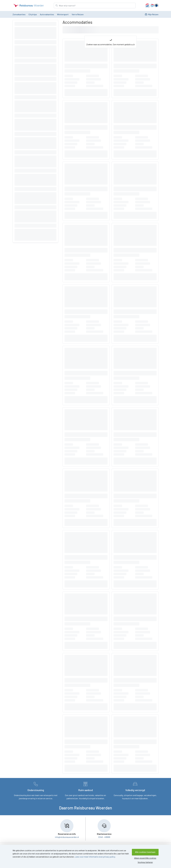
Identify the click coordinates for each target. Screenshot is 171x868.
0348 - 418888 (104, 837)
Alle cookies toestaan (145, 852)
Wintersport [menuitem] (63, 14)
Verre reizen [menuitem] (78, 14)
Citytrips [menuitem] (33, 14)
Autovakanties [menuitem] (47, 14)
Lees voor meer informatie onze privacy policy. (95, 857)
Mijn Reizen (152, 14)
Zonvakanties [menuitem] (19, 14)
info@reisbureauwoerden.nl (67, 837)
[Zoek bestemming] (97, 5)
